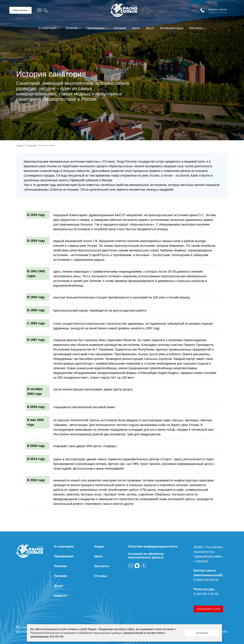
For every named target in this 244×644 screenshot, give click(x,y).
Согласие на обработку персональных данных (146, 556)
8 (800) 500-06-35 (206, 580)
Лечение (72, 28)
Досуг (150, 28)
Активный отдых (172, 28)
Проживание (96, 28)
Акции (99, 546)
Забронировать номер (208, 609)
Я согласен (202, 633)
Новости (61, 596)
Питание (120, 28)
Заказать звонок (218, 9)
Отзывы (101, 576)
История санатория (46, 145)
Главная (20, 145)
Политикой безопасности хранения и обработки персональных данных (76, 633)
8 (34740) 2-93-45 (206, 594)
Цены (136, 28)
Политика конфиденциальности (153, 546)
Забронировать (20, 10)
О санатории (47, 28)
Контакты (196, 28)
